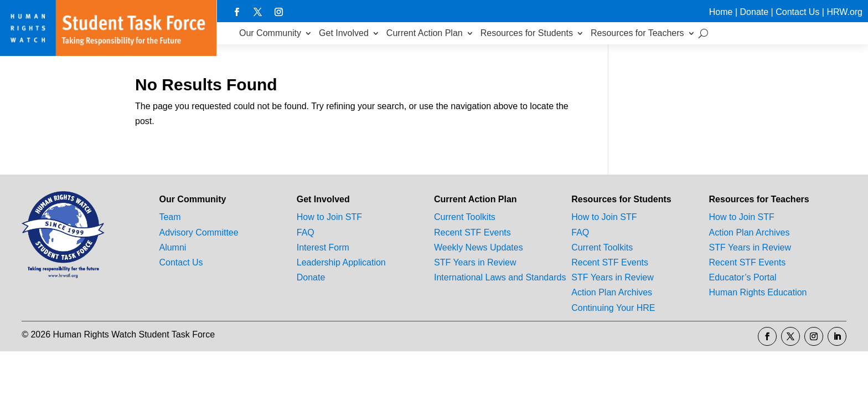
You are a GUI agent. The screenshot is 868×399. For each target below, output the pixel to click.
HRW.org (844, 12)
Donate (755, 12)
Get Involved (344, 33)
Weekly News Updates (479, 247)
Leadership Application (341, 262)
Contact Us (797, 12)
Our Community (270, 33)
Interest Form (323, 247)
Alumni (172, 247)
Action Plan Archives (612, 292)
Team (170, 217)
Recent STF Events (472, 232)
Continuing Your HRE (613, 308)
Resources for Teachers (637, 33)
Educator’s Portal (743, 277)
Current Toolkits (465, 217)
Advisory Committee (198, 232)
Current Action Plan (425, 33)
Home (721, 12)
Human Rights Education (758, 292)
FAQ (306, 232)
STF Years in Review (475, 262)
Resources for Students (527, 33)
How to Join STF (329, 217)
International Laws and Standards (500, 277)
